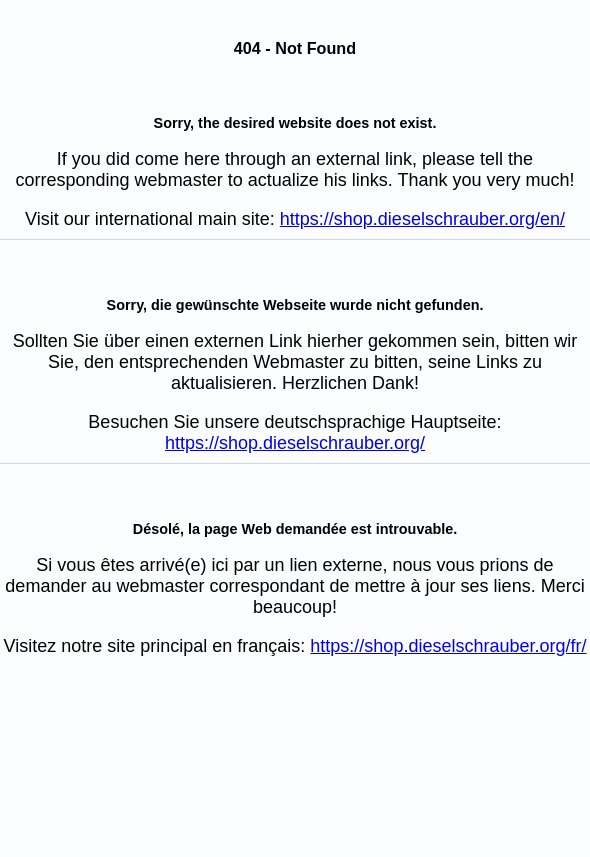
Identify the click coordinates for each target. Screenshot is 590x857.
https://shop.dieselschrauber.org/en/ (422, 219)
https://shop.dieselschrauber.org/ (295, 443)
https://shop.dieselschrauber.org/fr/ (448, 646)
